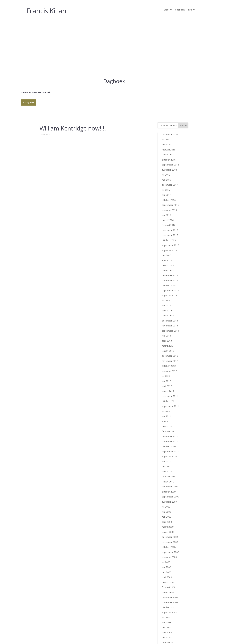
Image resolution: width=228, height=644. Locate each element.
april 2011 (167, 366)
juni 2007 (166, 567)
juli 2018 (166, 119)
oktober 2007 (169, 552)
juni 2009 (166, 456)
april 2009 (167, 466)
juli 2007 (166, 562)
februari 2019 (169, 94)
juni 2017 (166, 139)
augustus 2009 (169, 446)
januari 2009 (168, 476)
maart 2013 (168, 290)
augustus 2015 (169, 194)
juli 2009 (166, 451)
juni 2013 (166, 280)
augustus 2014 (169, 240)
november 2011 (170, 340)
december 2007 (170, 542)
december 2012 (170, 300)
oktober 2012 (169, 310)
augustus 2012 (169, 315)
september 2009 (170, 441)
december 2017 (170, 129)
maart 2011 (168, 371)
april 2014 (167, 255)
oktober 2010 (169, 391)
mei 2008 (167, 516)
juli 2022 (166, 84)
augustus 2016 (169, 154)
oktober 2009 (169, 436)
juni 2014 (166, 250)
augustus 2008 (169, 501)
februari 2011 (169, 376)
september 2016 (170, 149)
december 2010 (170, 381)
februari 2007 (169, 587)
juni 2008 (166, 511)
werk (167, 10)
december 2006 (170, 597)
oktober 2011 (169, 345)
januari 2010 (168, 426)
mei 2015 (167, 200)
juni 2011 (166, 361)
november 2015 (170, 179)
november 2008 (170, 486)
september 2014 (170, 235)
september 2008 (170, 496)
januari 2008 (168, 537)
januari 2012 (168, 335)
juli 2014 (166, 245)
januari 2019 (168, 99)
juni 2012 (166, 325)
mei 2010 (167, 411)
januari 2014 (168, 260)
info (190, 10)
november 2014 (170, 225)
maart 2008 (168, 526)
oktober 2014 (169, 230)
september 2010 (170, 396)
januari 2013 (168, 295)
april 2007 (167, 577)
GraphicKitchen (137, 637)
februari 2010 (169, 421)
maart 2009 (168, 471)
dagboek (180, 10)
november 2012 (170, 305)
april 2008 (167, 522)
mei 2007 (167, 572)
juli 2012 (166, 320)
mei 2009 (167, 461)
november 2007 (170, 547)
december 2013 (170, 265)
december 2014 (170, 220)
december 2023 (170, 79)
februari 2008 (169, 532)
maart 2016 (168, 164)
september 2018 (170, 109)
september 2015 (170, 190)
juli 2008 (166, 506)
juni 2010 (166, 406)
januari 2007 (168, 592)
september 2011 (170, 351)
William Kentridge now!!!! (73, 73)
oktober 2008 (169, 491)
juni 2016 (166, 159)
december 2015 (170, 174)
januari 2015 (168, 215)
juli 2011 (166, 355)
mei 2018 (167, 124)
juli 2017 (166, 134)
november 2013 (170, 270)
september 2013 (170, 275)
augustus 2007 (169, 557)
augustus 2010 (169, 401)
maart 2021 (168, 89)
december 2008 (170, 481)
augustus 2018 (169, 114)
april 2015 (167, 205)
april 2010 (167, 416)
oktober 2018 (169, 104)
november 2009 (170, 431)
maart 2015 (168, 210)
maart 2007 (168, 582)
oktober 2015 (169, 184)
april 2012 (167, 330)
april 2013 (167, 285)
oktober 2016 (169, 144)
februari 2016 (169, 169)
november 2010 (170, 386)
